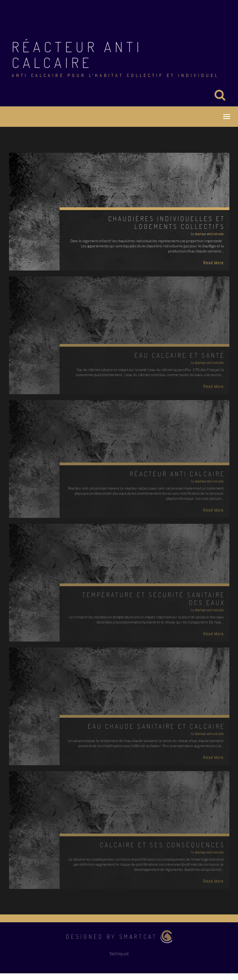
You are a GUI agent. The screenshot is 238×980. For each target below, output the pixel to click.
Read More (213, 263)
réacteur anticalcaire (209, 234)
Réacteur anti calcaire (77, 55)
